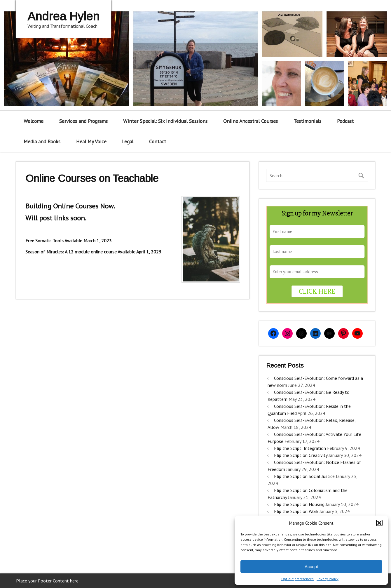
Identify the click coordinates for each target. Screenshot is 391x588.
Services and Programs (83, 121)
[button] (379, 523)
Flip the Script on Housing (299, 504)
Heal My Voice (91, 141)
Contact (158, 141)
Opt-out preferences (297, 579)
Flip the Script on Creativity (301, 455)
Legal (128, 141)
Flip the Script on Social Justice (304, 476)
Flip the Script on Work (296, 511)
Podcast (345, 121)
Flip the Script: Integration (300, 448)
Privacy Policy (328, 579)
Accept (311, 567)
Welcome (34, 121)
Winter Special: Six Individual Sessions (165, 121)
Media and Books (42, 141)
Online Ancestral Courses (251, 121)
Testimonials (307, 121)
